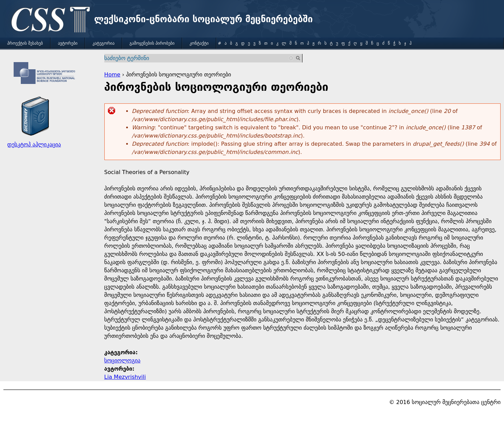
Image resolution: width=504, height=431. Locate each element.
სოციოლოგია (122, 361)
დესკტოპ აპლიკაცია (34, 145)
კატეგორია (103, 43)
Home (112, 75)
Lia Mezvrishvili (125, 377)
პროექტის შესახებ (25, 43)
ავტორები (68, 43)
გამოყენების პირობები (152, 43)
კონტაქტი (199, 43)
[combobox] (199, 58)
